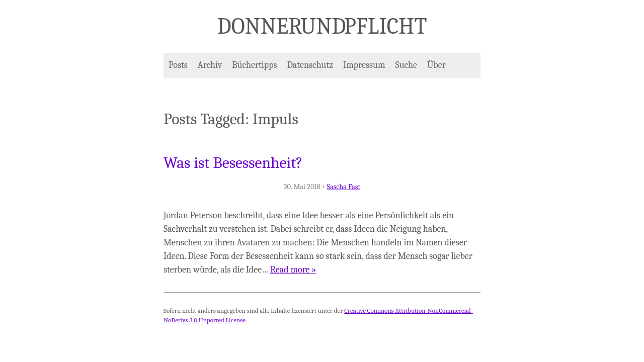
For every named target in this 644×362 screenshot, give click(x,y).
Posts (178, 65)
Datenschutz (310, 65)
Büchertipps (254, 65)
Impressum (364, 65)
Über (436, 65)
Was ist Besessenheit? (233, 163)
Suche (406, 65)
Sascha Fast (343, 187)
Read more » (293, 270)
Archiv (210, 65)
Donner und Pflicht (322, 26)
